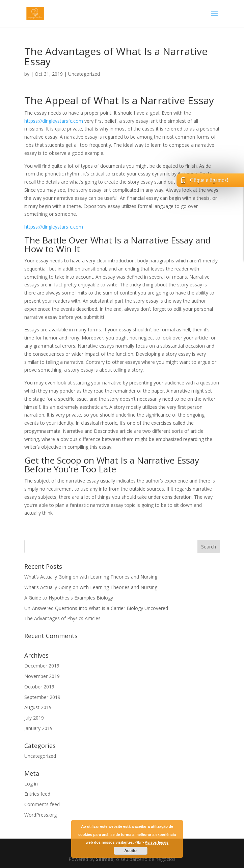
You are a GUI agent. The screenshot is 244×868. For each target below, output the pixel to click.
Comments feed (42, 804)
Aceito (130, 851)
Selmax (105, 859)
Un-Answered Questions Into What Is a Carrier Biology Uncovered (96, 608)
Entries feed (37, 794)
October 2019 (39, 687)
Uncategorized (84, 74)
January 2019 (38, 728)
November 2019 (42, 676)
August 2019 (38, 707)
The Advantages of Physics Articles (62, 618)
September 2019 (42, 697)
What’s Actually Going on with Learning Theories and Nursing (91, 577)
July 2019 (34, 718)
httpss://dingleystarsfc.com (54, 121)
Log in (31, 784)
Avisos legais (157, 842)
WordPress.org (40, 815)
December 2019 (42, 666)
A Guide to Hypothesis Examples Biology (69, 598)
